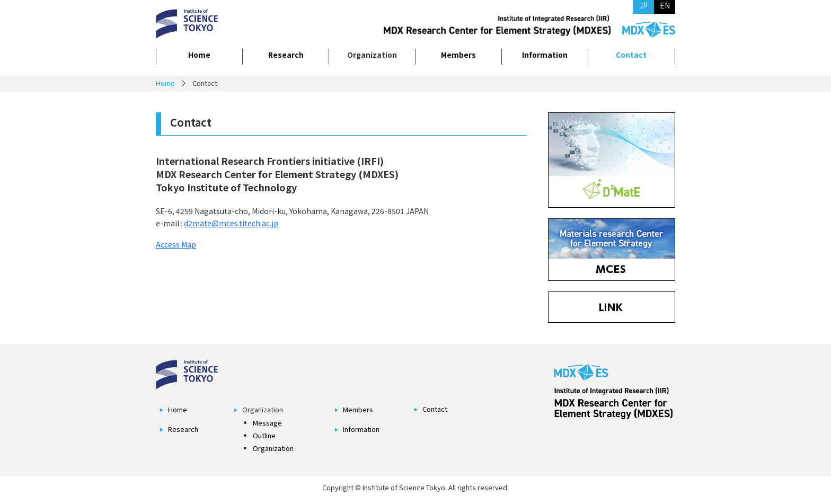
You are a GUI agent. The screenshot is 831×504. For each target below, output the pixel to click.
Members (458, 55)
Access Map (176, 244)
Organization (273, 448)
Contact (631, 55)
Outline (264, 435)
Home (199, 55)
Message (267, 423)
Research (286, 55)
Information (545, 55)
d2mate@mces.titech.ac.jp (231, 223)
